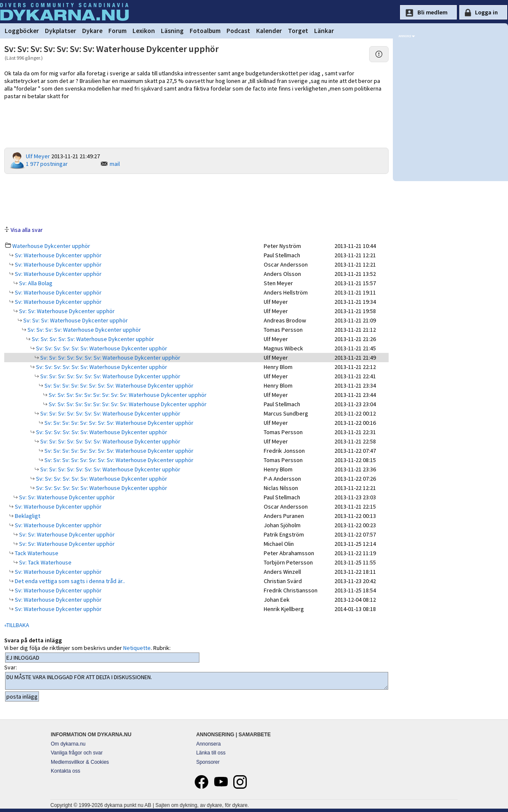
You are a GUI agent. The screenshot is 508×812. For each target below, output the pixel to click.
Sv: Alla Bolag (35, 283)
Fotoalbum (205, 31)
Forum (117, 31)
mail (115, 164)
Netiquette (137, 648)
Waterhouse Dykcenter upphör (51, 246)
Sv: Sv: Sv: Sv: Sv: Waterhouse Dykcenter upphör (92, 339)
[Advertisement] (196, 199)
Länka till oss (211, 753)
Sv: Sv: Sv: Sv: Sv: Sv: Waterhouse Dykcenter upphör (101, 348)
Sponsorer (208, 762)
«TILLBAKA (17, 625)
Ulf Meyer (38, 156)
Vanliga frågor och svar (77, 753)
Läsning (172, 31)
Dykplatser (61, 31)
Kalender (269, 31)
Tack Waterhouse (36, 553)
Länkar (324, 31)
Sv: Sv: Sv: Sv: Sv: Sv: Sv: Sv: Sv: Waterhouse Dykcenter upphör (127, 395)
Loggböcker (22, 31)
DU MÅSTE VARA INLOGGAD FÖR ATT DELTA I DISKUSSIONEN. (197, 681)
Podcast (238, 31)
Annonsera (208, 744)
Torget (298, 31)
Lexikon (144, 31)
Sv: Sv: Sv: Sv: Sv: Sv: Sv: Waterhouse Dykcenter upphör (110, 358)
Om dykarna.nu (68, 744)
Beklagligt (27, 516)
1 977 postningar (47, 164)
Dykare (92, 31)
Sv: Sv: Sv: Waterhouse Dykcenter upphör (75, 320)
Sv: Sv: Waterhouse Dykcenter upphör (66, 311)
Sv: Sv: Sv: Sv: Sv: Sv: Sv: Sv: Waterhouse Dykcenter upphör (118, 385)
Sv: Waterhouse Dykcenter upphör (58, 255)
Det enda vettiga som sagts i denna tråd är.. (69, 581)
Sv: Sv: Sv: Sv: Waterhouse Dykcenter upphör (84, 330)
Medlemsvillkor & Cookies (80, 762)
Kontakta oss (65, 771)
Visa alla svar (27, 230)
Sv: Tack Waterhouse (45, 562)
